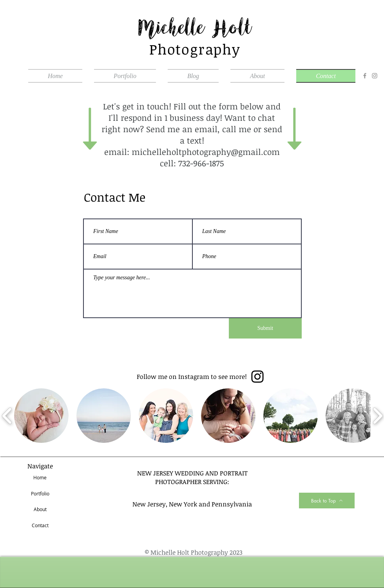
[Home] (40, 478)
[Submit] (265, 328)
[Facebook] (365, 76)
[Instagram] (375, 76)
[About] (40, 510)
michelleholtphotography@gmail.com (206, 152)
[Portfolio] (40, 494)
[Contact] (40, 526)
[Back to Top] (327, 501)
